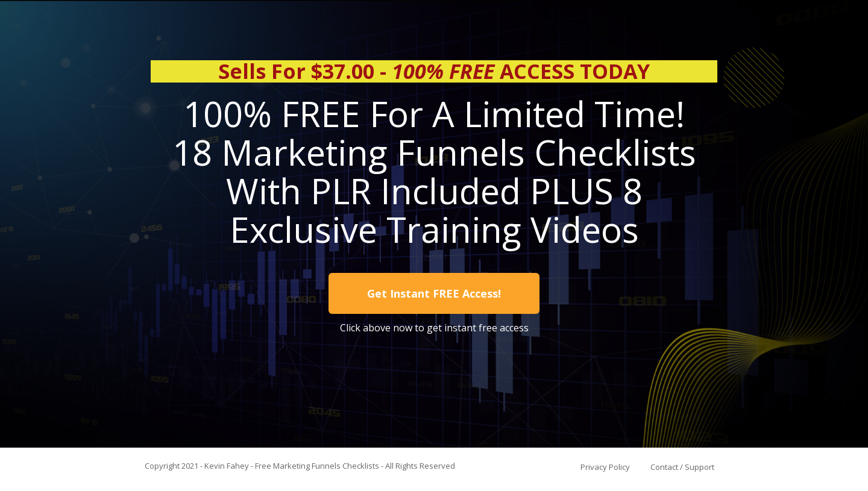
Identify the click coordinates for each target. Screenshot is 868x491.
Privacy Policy (605, 467)
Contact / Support (682, 467)
